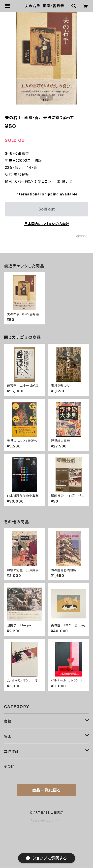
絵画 (8, 736)
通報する (82, 236)
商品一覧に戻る (47, 790)
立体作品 (11, 751)
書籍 (8, 721)
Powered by (47, 820)
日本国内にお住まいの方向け (47, 224)
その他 (9, 766)
